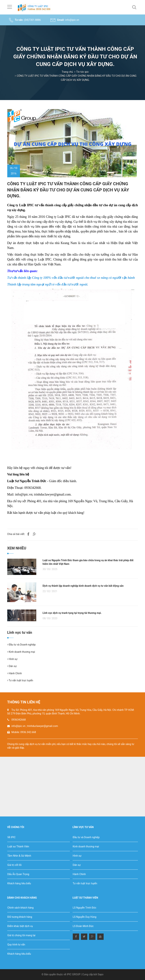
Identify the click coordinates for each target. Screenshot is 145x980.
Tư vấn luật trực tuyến (20, 680)
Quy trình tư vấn (16, 945)
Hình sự (12, 659)
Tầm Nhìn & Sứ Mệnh (19, 856)
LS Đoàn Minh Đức (83, 926)
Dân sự (12, 666)
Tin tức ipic (82, 72)
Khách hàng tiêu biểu (19, 883)
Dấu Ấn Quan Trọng (18, 874)
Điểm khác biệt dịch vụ (20, 926)
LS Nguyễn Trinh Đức (85, 908)
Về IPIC (12, 837)
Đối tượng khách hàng (20, 917)
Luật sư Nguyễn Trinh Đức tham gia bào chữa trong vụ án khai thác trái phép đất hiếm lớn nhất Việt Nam (88, 562)
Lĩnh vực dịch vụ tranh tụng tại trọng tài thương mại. (72, 613)
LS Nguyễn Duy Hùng (85, 917)
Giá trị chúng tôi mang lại (22, 935)
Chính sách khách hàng (21, 908)
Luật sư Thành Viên (18, 846)
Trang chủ (67, 72)
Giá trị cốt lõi (15, 865)
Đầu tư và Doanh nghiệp (22, 645)
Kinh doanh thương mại (21, 652)
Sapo (101, 974)
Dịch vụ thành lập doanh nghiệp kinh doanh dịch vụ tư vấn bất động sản (83, 586)
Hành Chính (15, 673)
